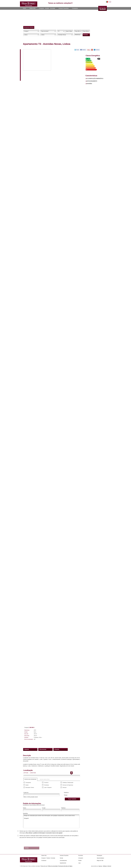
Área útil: (26, 734)
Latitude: (26, 773)
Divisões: (26, 737)
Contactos (75, 8)
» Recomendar (43, 749)
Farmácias (46, 785)
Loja (79, 863)
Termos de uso (44, 866)
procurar (86, 35)
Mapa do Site (100, 861)
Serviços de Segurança (68, 785)
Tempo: (66, 795)
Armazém (81, 858)
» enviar (27, 848)
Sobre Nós (32, 8)
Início (24, 8)
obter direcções (45, 779)
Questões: (26, 813)
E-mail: (44, 808)
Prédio (80, 861)
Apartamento (63, 863)
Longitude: (33, 773)
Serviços (65, 787)
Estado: (26, 732)
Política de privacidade (53, 866)
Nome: (25, 808)
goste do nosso (103, 7)
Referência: (27, 730)
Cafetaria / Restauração (68, 783)
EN (110, 2)
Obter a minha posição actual (31, 797)
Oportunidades (101, 858)
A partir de (26, 793)
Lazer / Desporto (48, 787)
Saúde (27, 785)
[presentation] (66, 843)
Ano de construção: (29, 739)
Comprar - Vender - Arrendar (47, 8)
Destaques (100, 856)
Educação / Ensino (30, 787)
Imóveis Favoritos (64, 8)
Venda (61, 858)
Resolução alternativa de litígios (65, 866)
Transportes (28, 783)
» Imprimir (26, 749)
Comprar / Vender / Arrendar (48, 858)
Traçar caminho (72, 799)
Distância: (66, 793)
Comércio (46, 783)
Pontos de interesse (30, 779)
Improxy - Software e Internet (105, 866)
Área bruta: (27, 736)
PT (107, 2)
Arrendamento (63, 861)
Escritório (81, 856)
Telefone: (63, 808)
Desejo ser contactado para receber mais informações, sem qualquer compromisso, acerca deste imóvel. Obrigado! (51, 821)
